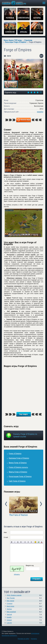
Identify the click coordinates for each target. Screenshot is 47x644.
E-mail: (6, 537)
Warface (9, 609)
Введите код (30, 565)
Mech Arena (11, 606)
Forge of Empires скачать (18, 467)
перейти (40, 112)
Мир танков (11, 601)
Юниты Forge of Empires (18, 472)
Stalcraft (9, 615)
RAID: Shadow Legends (14, 595)
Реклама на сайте (23, 639)
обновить (17, 574)
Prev (6, 504)
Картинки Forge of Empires (19, 458)
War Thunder (11, 598)
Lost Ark (9, 623)
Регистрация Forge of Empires (20, 476)
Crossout (10, 604)
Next (41, 504)
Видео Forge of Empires (18, 463)
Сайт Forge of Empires (17, 481)
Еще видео (24, 414)
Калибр (9, 617)
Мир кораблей (11, 612)
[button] (41, 61)
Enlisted (9, 620)
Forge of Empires (15, 454)
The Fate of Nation (18, 515)
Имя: (5, 532)
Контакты (34, 639)
